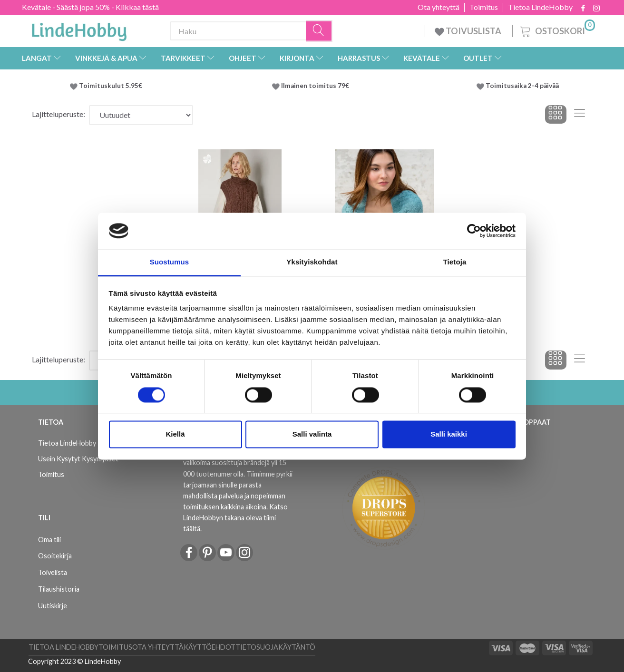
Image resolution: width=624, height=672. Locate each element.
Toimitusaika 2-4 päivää (522, 86)
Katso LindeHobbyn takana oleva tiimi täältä (235, 518)
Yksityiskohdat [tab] (312, 262)
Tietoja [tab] (455, 262)
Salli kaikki (449, 434)
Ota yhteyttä (439, 7)
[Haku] (319, 31)
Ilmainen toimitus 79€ (317, 86)
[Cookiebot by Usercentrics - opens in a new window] (474, 231)
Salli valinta (312, 434)
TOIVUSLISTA (469, 31)
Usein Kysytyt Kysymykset (78, 459)
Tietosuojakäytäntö (275, 647)
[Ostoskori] (557, 30)
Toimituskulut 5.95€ (111, 86)
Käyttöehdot (210, 647)
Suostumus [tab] (170, 262)
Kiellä (175, 434)
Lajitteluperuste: (58, 114)
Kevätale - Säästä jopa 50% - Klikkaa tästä (90, 7)
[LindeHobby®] (79, 29)
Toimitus (484, 7)
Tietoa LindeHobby (540, 7)
